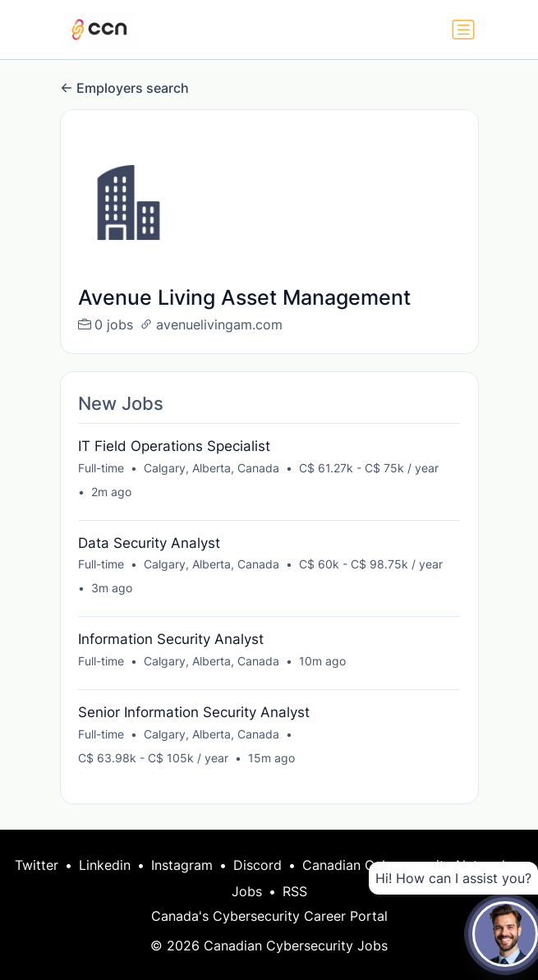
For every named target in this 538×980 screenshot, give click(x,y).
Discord (258, 865)
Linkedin (105, 865)
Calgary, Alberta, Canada (212, 468)
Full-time (101, 468)
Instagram (182, 865)
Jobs (247, 891)
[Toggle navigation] (463, 30)
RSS (295, 891)
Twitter (37, 865)
